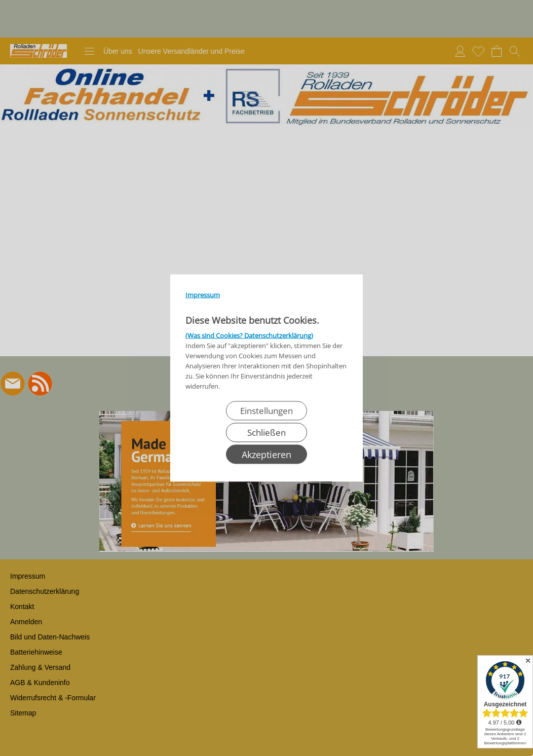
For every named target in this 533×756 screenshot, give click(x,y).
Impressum (203, 295)
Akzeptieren (266, 455)
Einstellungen (266, 411)
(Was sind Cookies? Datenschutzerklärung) (249, 335)
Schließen (266, 432)
